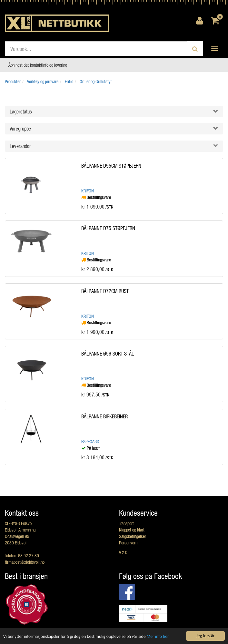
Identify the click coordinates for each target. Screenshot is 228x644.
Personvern (128, 543)
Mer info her (158, 637)
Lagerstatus (21, 111)
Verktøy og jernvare (43, 81)
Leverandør (20, 146)
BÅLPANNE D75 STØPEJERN (108, 228)
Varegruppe (20, 128)
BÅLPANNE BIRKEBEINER (104, 416)
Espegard (90, 441)
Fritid (69, 81)
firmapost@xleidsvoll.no (25, 562)
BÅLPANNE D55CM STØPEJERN (111, 166)
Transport (126, 523)
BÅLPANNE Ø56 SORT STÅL (108, 353)
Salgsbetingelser (133, 536)
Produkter (13, 81)
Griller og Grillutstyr (96, 81)
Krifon (88, 191)
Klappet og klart (132, 530)
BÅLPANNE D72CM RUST (105, 291)
